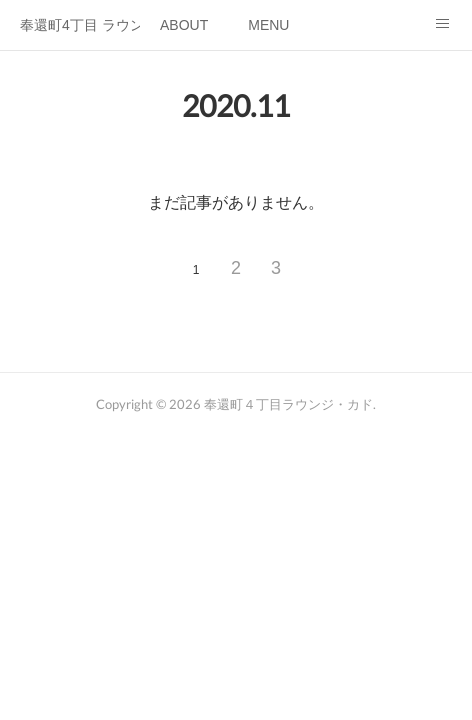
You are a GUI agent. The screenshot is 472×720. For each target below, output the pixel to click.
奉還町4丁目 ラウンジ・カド (80, 25)
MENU (268, 25)
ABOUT (184, 25)
